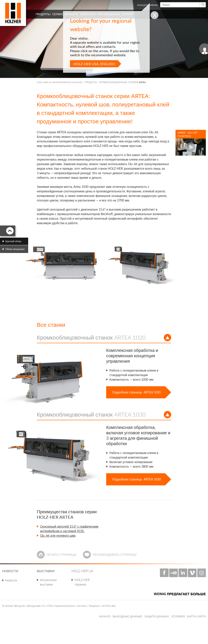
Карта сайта (196, 616)
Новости (11, 580)
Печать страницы (62, 555)
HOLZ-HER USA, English (94, 64)
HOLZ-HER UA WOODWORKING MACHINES (60, 82)
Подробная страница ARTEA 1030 (136, 479)
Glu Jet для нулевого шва (58, 535)
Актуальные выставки (48, 582)
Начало (105, 616)
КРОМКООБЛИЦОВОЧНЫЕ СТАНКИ (118, 82)
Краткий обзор (13, 241)
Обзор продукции (15, 249)
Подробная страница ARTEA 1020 (136, 392)
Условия (178, 616)
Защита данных (157, 616)
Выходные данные (127, 616)
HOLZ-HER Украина (82, 582)
